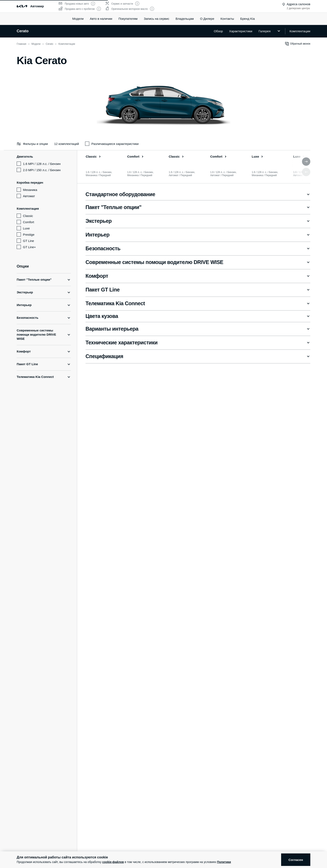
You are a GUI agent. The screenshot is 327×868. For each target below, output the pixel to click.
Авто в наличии (101, 19)
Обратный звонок (298, 44)
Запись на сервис (156, 19)
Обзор (218, 31)
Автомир (37, 6)
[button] (306, 162)
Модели (78, 19)
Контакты (227, 19)
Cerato (23, 31)
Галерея (265, 31)
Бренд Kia (247, 19)
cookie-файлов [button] (113, 862)
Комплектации (300, 31)
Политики (224, 862)
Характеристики (241, 31)
